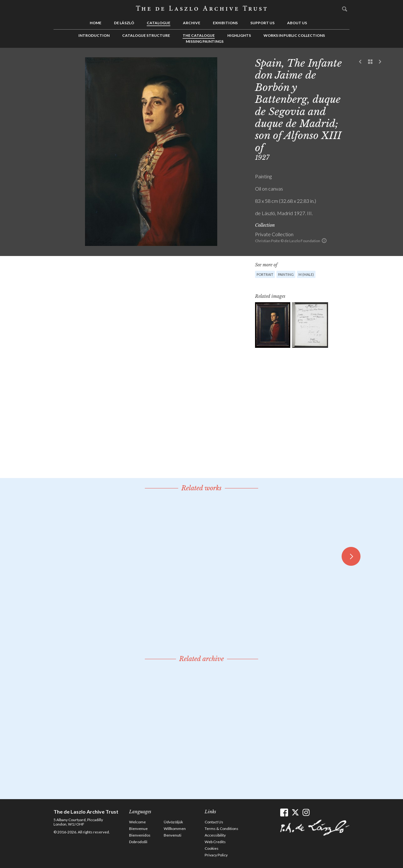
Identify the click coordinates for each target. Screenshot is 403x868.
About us (297, 23)
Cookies (212, 848)
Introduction (94, 35)
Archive (192, 23)
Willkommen (175, 829)
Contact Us (214, 822)
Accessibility (215, 835)
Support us (262, 23)
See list (370, 62)
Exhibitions (225, 23)
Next (380, 62)
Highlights (239, 35)
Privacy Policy (216, 855)
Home (96, 23)
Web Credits (215, 842)
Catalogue (159, 23)
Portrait (265, 274)
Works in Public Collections (294, 35)
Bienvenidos (140, 835)
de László (124, 23)
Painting (286, 274)
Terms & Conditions (221, 829)
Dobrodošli (138, 842)
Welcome (137, 822)
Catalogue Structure (146, 35)
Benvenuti (173, 835)
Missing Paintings (205, 41)
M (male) (306, 274)
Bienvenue (138, 829)
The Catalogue (199, 35)
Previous (360, 62)
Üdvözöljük (173, 822)
